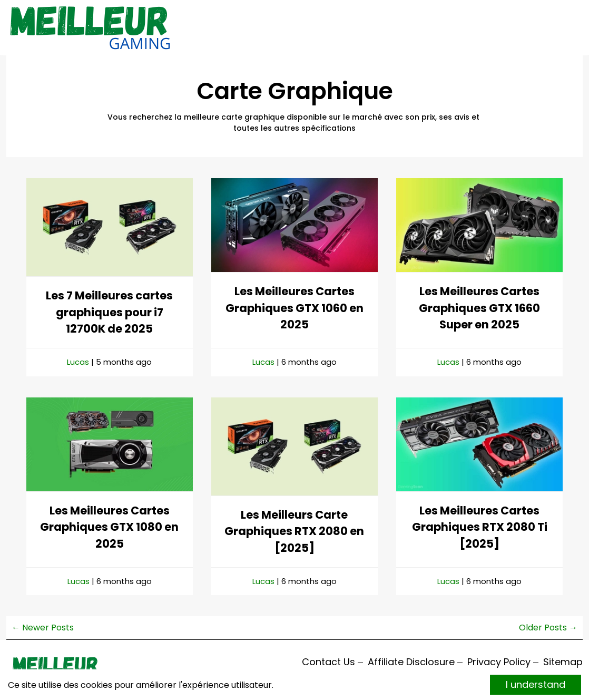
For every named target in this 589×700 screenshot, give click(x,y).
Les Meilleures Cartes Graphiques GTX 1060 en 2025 (294, 308)
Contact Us (328, 662)
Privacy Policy (499, 662)
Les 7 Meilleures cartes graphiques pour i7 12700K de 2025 (109, 312)
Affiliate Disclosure (411, 662)
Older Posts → (548, 628)
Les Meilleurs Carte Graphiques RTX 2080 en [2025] (294, 531)
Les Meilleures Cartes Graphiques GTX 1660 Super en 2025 (479, 308)
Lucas (78, 362)
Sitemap (563, 662)
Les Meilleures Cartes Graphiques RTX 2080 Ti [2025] (480, 527)
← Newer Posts (43, 628)
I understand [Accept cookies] (536, 684)
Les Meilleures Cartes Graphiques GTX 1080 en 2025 (109, 527)
